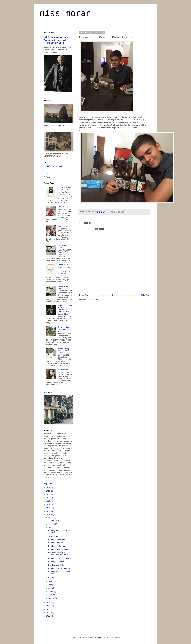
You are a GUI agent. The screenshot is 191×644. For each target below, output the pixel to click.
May (50, 585)
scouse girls (62, 226)
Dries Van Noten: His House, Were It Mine (65, 329)
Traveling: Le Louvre (56, 562)
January (52, 598)
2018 (49, 508)
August (51, 524)
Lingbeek (100, 637)
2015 (49, 603)
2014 (49, 606)
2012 (49, 613)
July (50, 528)
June (51, 581)
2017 (49, 511)
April (50, 588)
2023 (49, 491)
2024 (49, 488)
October (52, 518)
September (53, 521)
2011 (49, 616)
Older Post (145, 295)
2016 (49, 515)
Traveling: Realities (55, 543)
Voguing (51, 577)
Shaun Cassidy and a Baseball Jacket (63, 351)
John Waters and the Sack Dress (64, 189)
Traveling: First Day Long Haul (60, 568)
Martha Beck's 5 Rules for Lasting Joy (64, 267)
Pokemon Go (53, 536)
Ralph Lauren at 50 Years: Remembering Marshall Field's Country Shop (56, 40)
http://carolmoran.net (54, 166)
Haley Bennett (63, 207)
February (52, 595)
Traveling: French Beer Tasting (60, 558)
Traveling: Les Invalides (57, 546)
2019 (49, 504)
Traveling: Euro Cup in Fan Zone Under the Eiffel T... (59, 554)
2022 (49, 494)
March (51, 592)
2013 (49, 609)
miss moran (65, 14)
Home (115, 295)
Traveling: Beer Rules (56, 565)
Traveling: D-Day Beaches (58, 549)
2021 (49, 498)
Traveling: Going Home (57, 539)
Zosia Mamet (63, 370)
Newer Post (84, 295)
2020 (49, 501)
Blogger (117, 637)
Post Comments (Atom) (98, 299)
